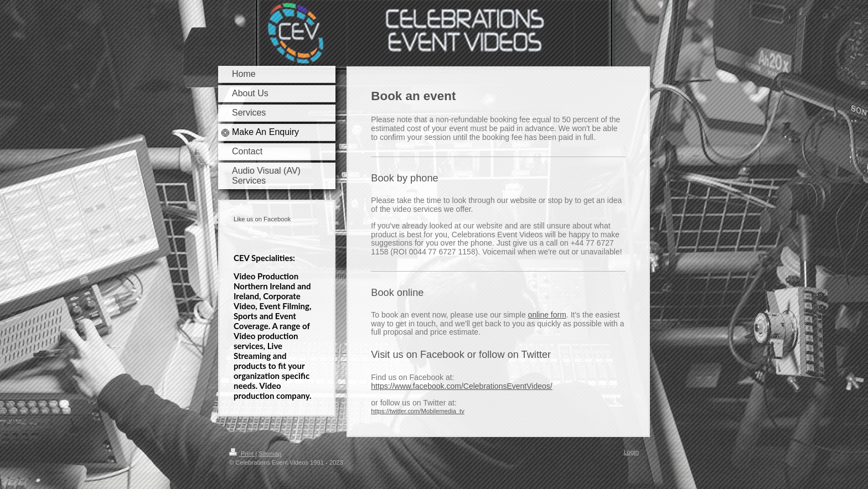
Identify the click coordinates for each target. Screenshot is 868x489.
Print (242, 454)
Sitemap (270, 454)
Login (631, 452)
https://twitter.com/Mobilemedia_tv (418, 411)
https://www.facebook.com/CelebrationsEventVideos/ (461, 386)
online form (547, 315)
